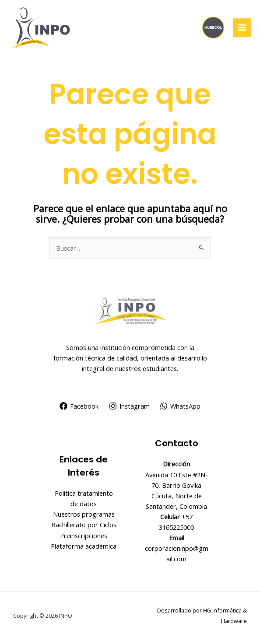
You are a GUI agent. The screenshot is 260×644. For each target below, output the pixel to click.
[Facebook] (79, 406)
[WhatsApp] (180, 406)
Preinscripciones (84, 535)
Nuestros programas (84, 514)
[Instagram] (129, 406)
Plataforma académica (84, 546)
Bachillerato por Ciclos (84, 525)
